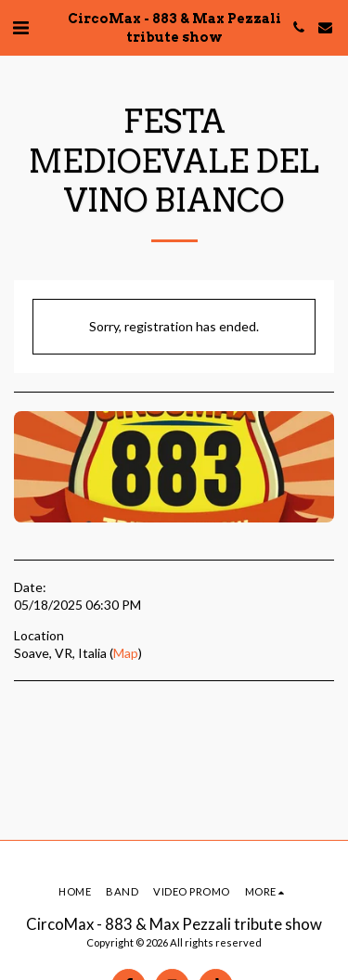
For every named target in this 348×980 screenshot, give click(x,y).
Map (126, 653)
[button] (20, 27)
